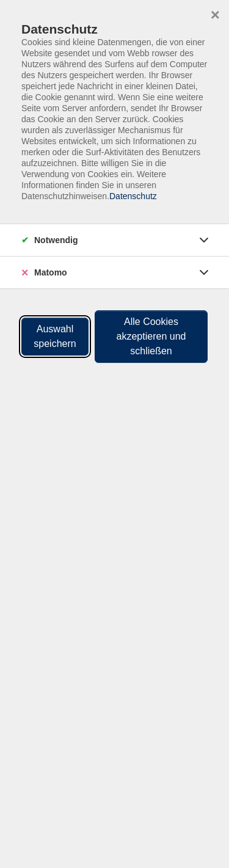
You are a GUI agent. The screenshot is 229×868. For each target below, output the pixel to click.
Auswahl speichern (55, 336)
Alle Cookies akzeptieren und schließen (151, 336)
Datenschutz (133, 196)
